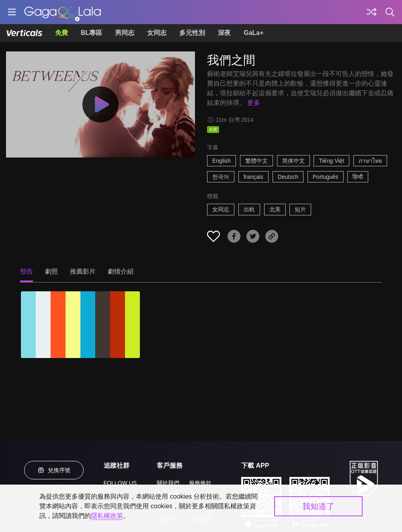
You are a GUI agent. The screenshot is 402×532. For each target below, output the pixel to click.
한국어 (221, 177)
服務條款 (200, 483)
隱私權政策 (107, 516)
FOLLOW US (120, 483)
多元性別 (192, 33)
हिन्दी (358, 177)
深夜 (224, 33)
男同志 (125, 33)
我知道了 (318, 506)
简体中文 (293, 161)
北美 (275, 209)
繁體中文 (256, 161)
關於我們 (168, 483)
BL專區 (91, 33)
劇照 (51, 271)
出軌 (249, 209)
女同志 (157, 33)
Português (326, 177)
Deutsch (288, 177)
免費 (62, 33)
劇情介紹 (121, 271)
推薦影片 (83, 271)
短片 (300, 209)
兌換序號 (54, 470)
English (222, 161)
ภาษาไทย (370, 161)
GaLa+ (253, 33)
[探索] (371, 12)
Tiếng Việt (331, 161)
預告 (27, 271)
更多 (254, 103)
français (253, 177)
